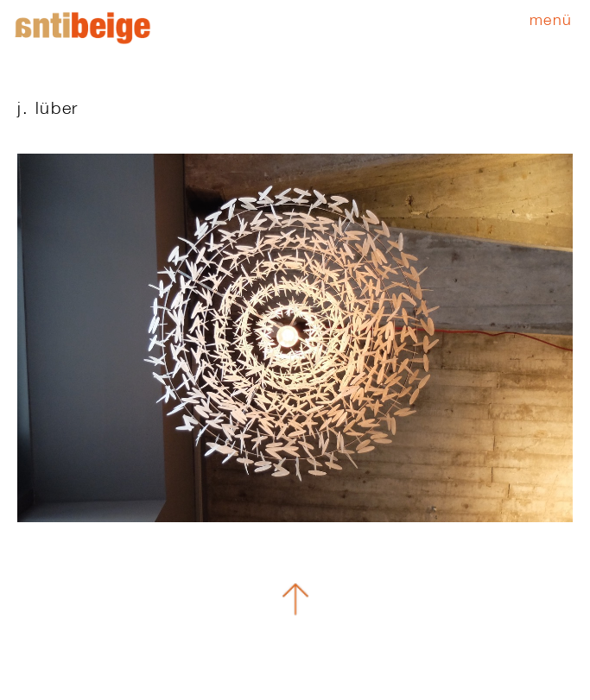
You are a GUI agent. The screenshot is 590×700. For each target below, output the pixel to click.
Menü (551, 19)
